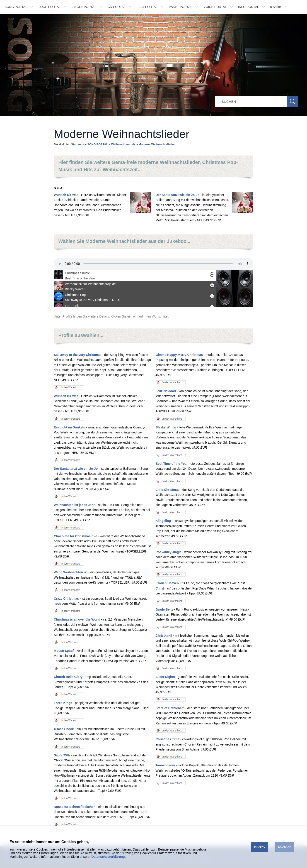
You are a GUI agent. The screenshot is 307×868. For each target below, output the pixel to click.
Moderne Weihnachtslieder (157, 144)
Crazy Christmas (66, 599)
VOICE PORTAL (215, 7)
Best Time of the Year (172, 464)
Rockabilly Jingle (169, 552)
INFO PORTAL (249, 7)
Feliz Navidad (166, 391)
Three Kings (63, 703)
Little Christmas (168, 490)
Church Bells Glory (68, 677)
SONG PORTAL (16, 7)
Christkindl (164, 636)
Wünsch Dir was (66, 195)
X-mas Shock (64, 729)
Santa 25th (62, 755)
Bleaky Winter (166, 427)
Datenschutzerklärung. (109, 857)
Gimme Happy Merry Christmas (179, 355)
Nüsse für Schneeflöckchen (75, 807)
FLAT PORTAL (147, 7)
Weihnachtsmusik (123, 144)
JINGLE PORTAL (84, 7)
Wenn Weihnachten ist (71, 572)
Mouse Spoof (64, 651)
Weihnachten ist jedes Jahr (74, 505)
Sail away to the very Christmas (78, 355)
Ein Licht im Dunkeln (70, 427)
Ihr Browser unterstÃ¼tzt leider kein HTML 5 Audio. (154, 264)
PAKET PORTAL (180, 7)
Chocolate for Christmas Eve (76, 536)
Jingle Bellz (164, 609)
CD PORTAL (117, 7)
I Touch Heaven (167, 583)
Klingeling (163, 521)
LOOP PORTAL (50, 7)
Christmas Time (168, 739)
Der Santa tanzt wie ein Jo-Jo (178, 195)
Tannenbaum (165, 765)
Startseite (78, 144)
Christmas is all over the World (77, 619)
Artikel (276, 7)
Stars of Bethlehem (170, 708)
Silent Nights (165, 677)
